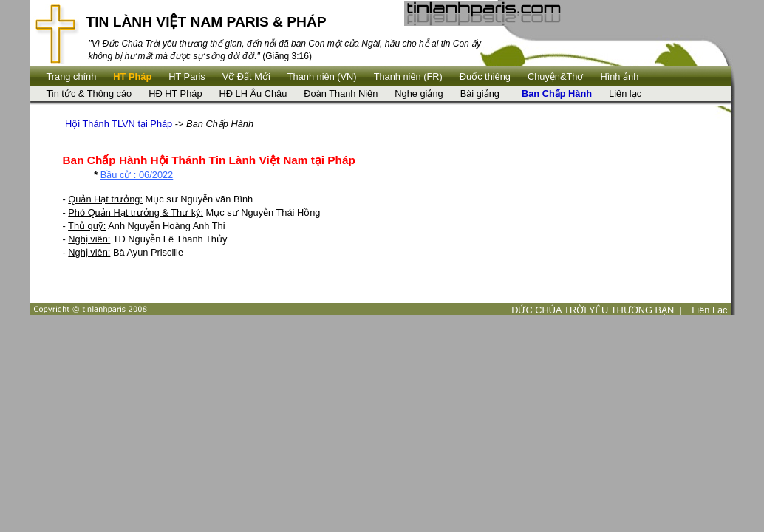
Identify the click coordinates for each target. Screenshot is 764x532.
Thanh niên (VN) (322, 76)
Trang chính (72, 76)
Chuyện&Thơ (555, 76)
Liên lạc (625, 93)
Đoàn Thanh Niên (341, 93)
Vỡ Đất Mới (246, 76)
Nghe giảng (419, 93)
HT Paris (187, 76)
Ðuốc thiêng (485, 76)
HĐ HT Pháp (175, 93)
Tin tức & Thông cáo (89, 93)
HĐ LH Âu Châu (253, 93)
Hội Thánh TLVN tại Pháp (119, 124)
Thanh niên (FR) (408, 76)
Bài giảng (480, 93)
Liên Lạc (709, 310)
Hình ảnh (619, 76)
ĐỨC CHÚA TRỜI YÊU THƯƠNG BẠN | (597, 310)
